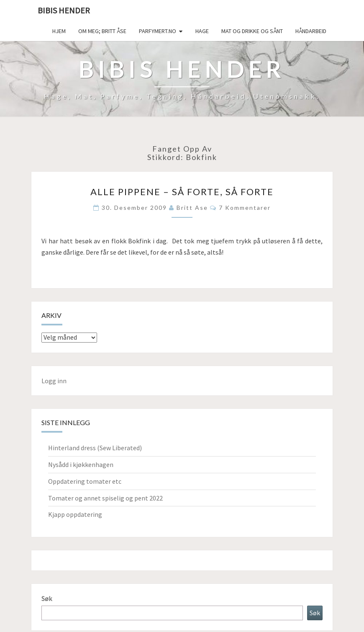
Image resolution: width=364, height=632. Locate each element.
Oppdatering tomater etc (85, 481)
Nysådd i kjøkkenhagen (81, 464)
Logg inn (54, 381)
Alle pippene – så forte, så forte (182, 192)
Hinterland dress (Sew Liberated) (95, 448)
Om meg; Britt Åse (102, 31)
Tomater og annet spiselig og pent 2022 (105, 498)
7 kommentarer (245, 208)
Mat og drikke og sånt (252, 31)
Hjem (59, 31)
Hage (202, 31)
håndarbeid (311, 31)
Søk (47, 598)
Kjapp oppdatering (75, 514)
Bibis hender (64, 10)
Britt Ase (192, 208)
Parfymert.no (158, 31)
